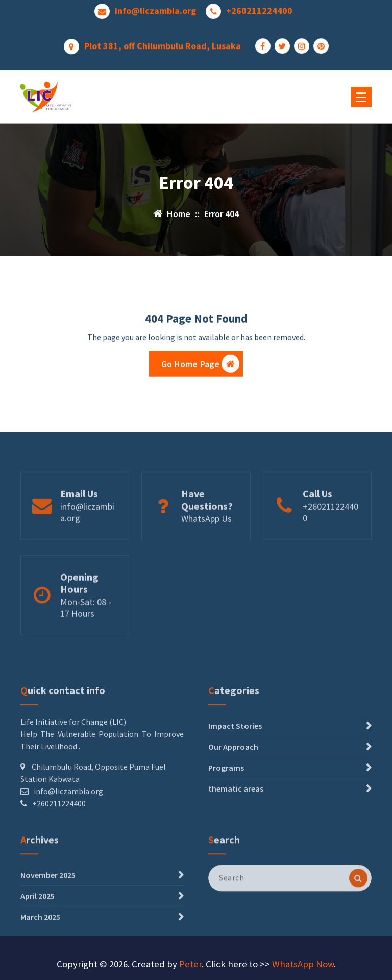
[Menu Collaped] (361, 97)
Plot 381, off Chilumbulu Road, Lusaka (163, 43)
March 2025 (40, 940)
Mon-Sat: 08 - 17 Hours (86, 627)
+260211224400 (259, 8)
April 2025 (38, 919)
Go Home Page (201, 366)
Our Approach (233, 779)
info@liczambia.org (155, 8)
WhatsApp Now (303, 964)
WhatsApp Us (206, 535)
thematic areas (236, 821)
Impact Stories (235, 758)
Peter (190, 964)
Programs (226, 800)
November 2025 (48, 898)
